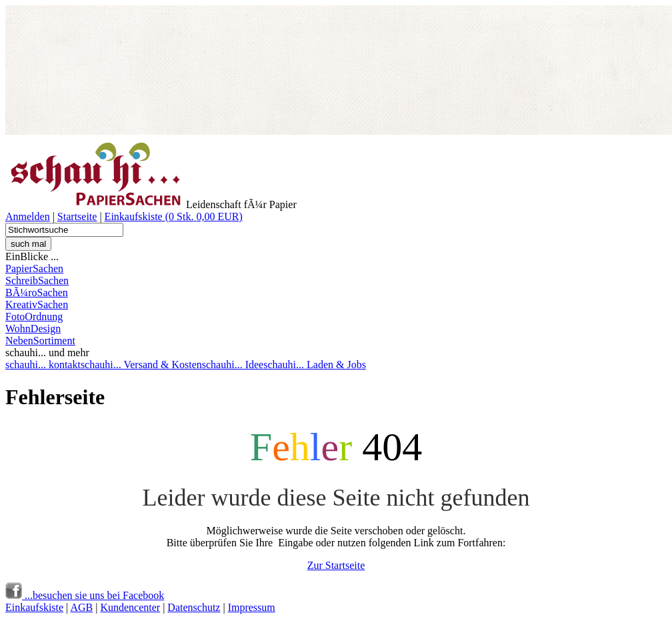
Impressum (252, 607)
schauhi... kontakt (43, 365)
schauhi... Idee (233, 365)
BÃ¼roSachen (37, 292)
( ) (204, 216)
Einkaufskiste (135, 216)
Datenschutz (194, 607)
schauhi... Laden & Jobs (315, 365)
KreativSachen (37, 304)
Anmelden (28, 216)
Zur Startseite (336, 565)
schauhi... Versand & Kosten (141, 365)
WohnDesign (33, 329)
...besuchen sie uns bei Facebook (85, 595)
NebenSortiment (40, 341)
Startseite (77, 216)
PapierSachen (34, 268)
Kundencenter (130, 607)
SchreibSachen (37, 280)
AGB (81, 607)
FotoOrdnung (34, 317)
